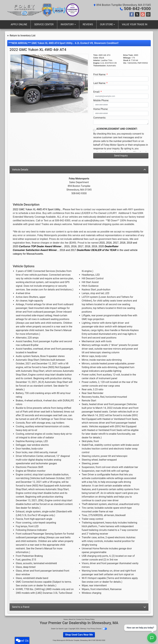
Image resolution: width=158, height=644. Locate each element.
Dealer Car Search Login (59, 629)
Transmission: (100, 65)
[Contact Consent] (94, 130)
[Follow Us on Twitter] (137, 14)
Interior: (97, 60)
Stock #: (127, 60)
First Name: (100, 74)
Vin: (125, 63)
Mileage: (127, 58)
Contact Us (80, 619)
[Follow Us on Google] (143, 14)
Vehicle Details (79, 169)
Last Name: (99, 83)
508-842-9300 (139, 9)
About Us (72, 619)
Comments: (100, 118)
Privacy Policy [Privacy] (90, 619)
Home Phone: (101, 109)
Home (66, 619)
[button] (16, 83)
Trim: (96, 55)
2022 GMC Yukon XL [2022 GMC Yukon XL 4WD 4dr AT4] (38, 49)
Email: (97, 92)
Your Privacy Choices (97, 629)
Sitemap (83, 629)
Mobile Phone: (101, 100)
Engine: (97, 63)
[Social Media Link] (148, 14)
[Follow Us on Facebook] (132, 14)
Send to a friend (79, 607)
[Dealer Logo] (25, 10)
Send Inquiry (121, 155)
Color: (96, 58)
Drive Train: (128, 55)
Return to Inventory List (21, 35)
